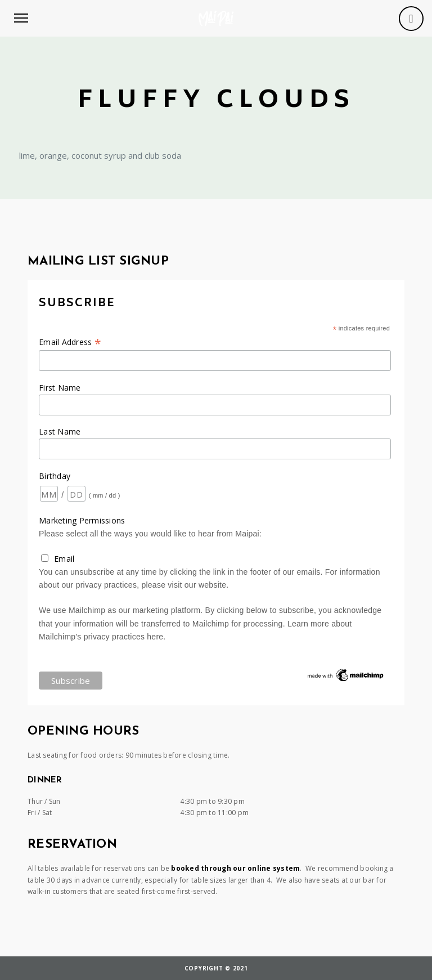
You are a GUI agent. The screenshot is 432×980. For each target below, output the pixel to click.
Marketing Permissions (82, 520)
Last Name (60, 431)
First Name (60, 388)
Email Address (70, 342)
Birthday (55, 476)
